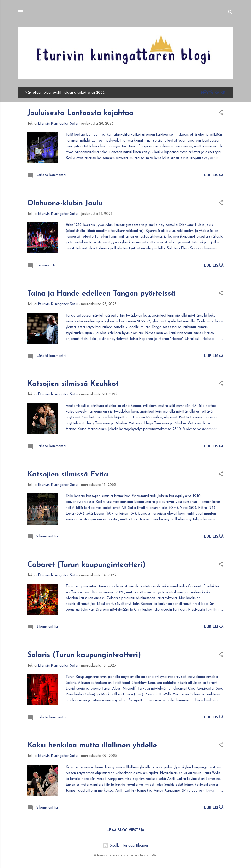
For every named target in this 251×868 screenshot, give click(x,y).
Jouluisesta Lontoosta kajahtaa (80, 113)
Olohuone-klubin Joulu (65, 204)
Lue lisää (214, 175)
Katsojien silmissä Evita (68, 475)
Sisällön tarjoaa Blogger (125, 846)
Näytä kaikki (214, 93)
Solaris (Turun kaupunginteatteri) (84, 655)
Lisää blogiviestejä (125, 830)
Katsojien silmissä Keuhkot (73, 384)
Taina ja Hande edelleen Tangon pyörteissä (101, 294)
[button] (221, 113)
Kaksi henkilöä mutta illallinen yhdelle (92, 746)
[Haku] (230, 13)
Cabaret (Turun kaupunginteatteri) (86, 565)
